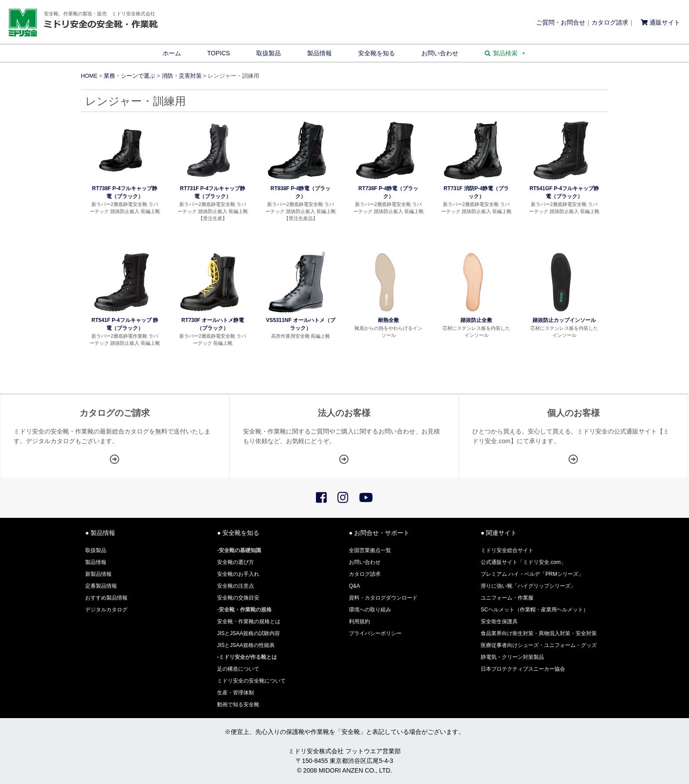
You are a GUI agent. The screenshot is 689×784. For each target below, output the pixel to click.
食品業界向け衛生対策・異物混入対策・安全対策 (539, 633)
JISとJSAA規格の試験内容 (248, 633)
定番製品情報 (101, 586)
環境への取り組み (370, 610)
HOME (89, 76)
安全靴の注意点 (236, 586)
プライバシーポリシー (375, 633)
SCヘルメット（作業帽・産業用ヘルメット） (535, 610)
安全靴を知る (377, 53)
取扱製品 (268, 53)
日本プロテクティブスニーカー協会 (523, 669)
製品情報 (319, 53)
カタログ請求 (610, 22)
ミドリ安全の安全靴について (251, 681)
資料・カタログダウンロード (383, 598)
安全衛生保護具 (499, 621)
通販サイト (660, 22)
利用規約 (359, 621)
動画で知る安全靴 (238, 705)
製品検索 (510, 53)
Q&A (354, 586)
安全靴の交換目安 (238, 598)
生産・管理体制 (236, 693)
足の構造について (238, 669)
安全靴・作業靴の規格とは (249, 621)
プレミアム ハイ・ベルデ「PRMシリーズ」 (532, 574)
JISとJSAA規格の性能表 (246, 645)
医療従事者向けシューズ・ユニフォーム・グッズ (539, 645)
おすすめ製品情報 (106, 598)
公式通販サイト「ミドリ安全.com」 (523, 562)
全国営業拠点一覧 (370, 550)
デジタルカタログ (106, 610)
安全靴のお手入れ (238, 574)
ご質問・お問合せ (561, 22)
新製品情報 (98, 574)
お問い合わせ (440, 53)
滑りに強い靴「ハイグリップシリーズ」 (528, 586)
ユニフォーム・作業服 (507, 598)
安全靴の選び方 (236, 562)
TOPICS (219, 53)
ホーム (172, 53)
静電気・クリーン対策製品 (512, 657)
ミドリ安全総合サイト (507, 550)
